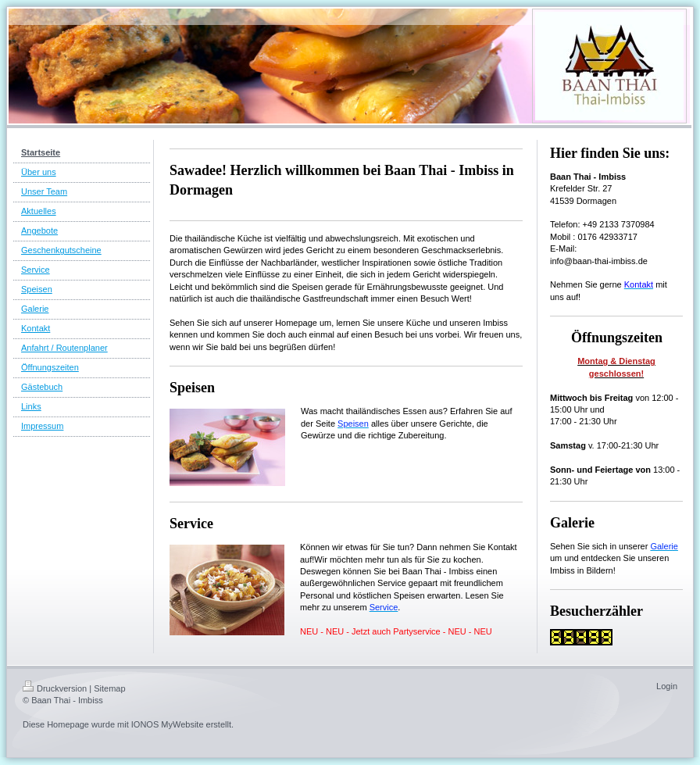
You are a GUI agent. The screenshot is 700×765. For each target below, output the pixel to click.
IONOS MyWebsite (168, 724)
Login (667, 686)
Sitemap (109, 688)
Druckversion (55, 688)
